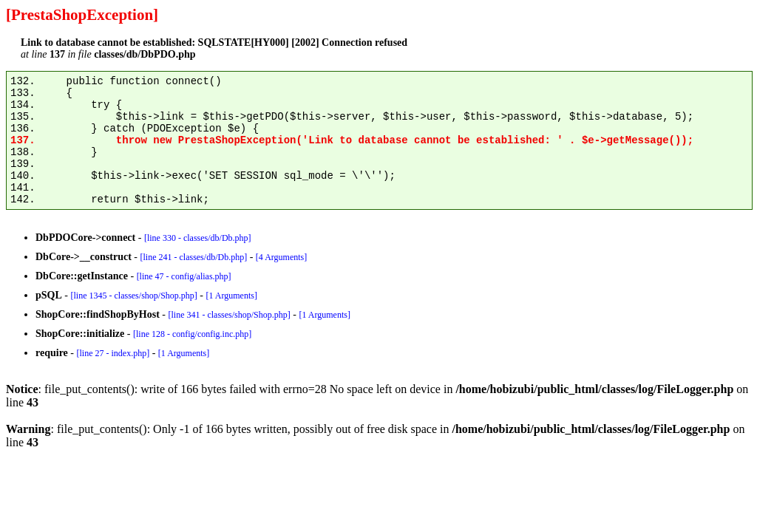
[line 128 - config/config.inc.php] (192, 334)
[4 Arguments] (281, 257)
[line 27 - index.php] (113, 353)
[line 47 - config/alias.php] (184, 276)
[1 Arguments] (231, 296)
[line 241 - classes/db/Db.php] (193, 257)
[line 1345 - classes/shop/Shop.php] (133, 296)
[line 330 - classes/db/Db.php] (198, 238)
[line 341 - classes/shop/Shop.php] (229, 315)
